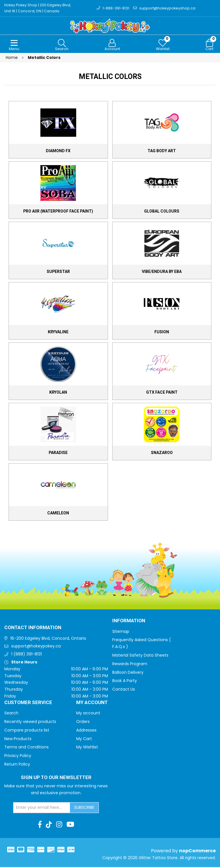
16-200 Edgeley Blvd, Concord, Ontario (48, 639)
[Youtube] (70, 825)
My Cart (84, 739)
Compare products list (27, 731)
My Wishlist (87, 748)
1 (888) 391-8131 (26, 655)
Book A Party (125, 681)
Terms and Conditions (26, 748)
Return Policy (17, 765)
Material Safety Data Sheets (140, 656)
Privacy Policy (18, 756)
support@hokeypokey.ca (36, 647)
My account (88, 714)
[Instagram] (59, 825)
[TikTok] (49, 825)
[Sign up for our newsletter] (42, 808)
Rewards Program (130, 664)
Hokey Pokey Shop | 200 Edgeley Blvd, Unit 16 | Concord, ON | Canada (37, 8)
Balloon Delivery (128, 673)
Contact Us (124, 690)
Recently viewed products (30, 722)
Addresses (86, 731)
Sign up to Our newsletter (56, 778)
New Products (18, 739)
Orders (83, 722)
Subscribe (84, 808)
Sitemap (121, 632)
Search (11, 714)
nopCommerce (197, 852)
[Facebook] (40, 825)
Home (12, 58)
